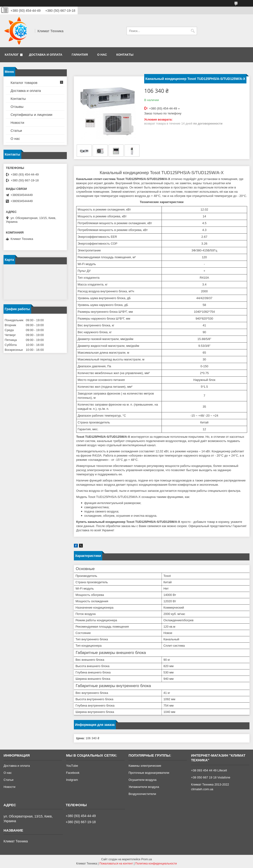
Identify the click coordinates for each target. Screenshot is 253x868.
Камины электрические (145, 766)
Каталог (12, 55)
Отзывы (17, 107)
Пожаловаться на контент (116, 864)
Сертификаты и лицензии (31, 115)
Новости (17, 123)
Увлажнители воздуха (144, 787)
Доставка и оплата (46, 55)
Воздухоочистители (142, 794)
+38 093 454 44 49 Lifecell (209, 770)
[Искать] (193, 31)
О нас (102, 55)
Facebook (73, 773)
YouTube (72, 766)
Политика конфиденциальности (156, 864)
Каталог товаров (24, 83)
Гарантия (80, 55)
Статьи (16, 131)
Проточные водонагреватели (149, 773)
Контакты (125, 55)
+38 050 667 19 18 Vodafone (211, 777)
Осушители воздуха (142, 780)
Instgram (72, 780)
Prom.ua (146, 859)
